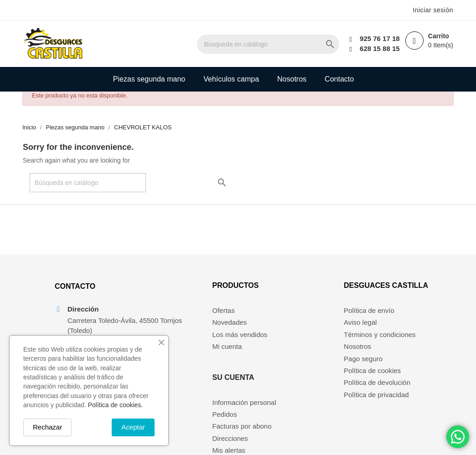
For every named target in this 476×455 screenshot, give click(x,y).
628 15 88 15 (375, 49)
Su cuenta (293, 294)
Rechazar (47, 427)
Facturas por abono (302, 343)
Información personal (304, 319)
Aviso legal (362, 331)
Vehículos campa (231, 79)
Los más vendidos (206, 343)
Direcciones (290, 355)
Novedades (196, 331)
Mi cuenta (193, 355)
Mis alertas (289, 367)
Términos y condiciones (382, 343)
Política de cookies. (116, 405)
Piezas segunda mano (149, 79)
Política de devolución (379, 391)
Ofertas (189, 319)
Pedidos (285, 331)
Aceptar (133, 427)
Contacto (339, 79)
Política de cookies (375, 380)
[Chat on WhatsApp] (458, 437)
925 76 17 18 (375, 38)
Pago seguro (365, 367)
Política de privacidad (379, 403)
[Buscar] (278, 44)
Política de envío (371, 319)
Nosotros (292, 79)
